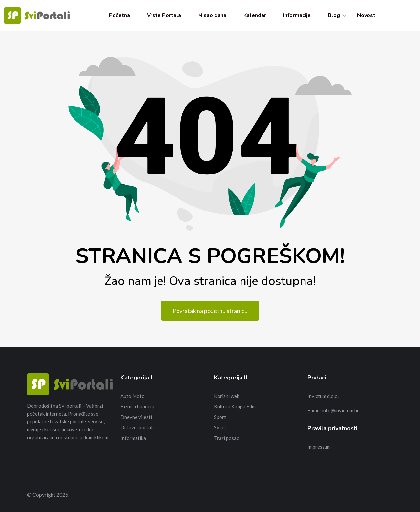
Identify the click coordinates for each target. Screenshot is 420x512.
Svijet (220, 427)
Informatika (133, 438)
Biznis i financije (138, 406)
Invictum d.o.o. (323, 396)
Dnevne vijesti (136, 417)
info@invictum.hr (340, 410)
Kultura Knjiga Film (235, 406)
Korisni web (227, 396)
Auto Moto (133, 396)
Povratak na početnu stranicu (210, 311)
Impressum (319, 447)
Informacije (297, 15)
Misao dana (212, 15)
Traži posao (227, 438)
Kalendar (255, 15)
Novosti (367, 15)
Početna (119, 15)
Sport (220, 417)
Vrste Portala (164, 15)
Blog (334, 15)
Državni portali (137, 427)
